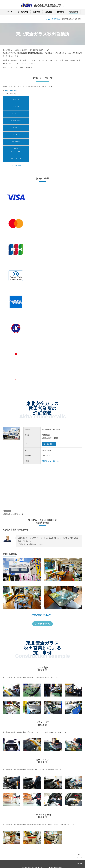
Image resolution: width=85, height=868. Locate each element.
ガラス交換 (16, 99)
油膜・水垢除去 (16, 120)
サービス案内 (23, 12)
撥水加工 (16, 127)
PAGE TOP (79, 856)
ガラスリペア (16, 113)
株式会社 (49, 6)
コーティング (16, 134)
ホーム (10, 12)
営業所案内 (74, 12)
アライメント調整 (16, 165)
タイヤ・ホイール (16, 158)
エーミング (16, 106)
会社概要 (49, 12)
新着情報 (37, 12)
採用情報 (61, 12)
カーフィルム (16, 141)
